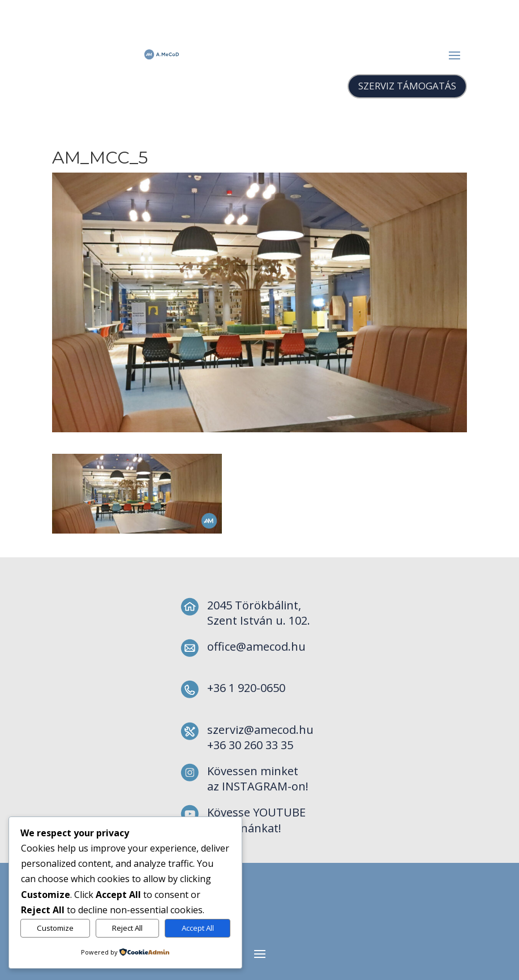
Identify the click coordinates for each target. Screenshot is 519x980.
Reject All (127, 928)
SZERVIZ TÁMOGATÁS (407, 86)
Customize (55, 928)
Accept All (198, 928)
